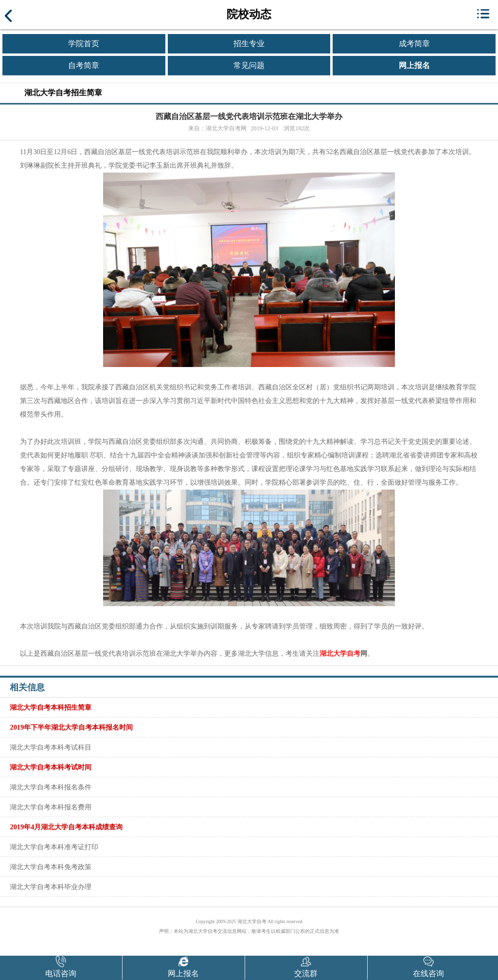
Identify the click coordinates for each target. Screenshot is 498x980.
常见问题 (249, 65)
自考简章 (84, 65)
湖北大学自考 (340, 654)
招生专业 (249, 44)
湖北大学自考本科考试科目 (51, 747)
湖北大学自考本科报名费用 (51, 807)
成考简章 (414, 44)
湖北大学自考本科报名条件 (51, 787)
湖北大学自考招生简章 (63, 93)
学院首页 (84, 44)
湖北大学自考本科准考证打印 (54, 847)
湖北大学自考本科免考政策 (51, 867)
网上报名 (414, 65)
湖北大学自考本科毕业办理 (51, 887)
